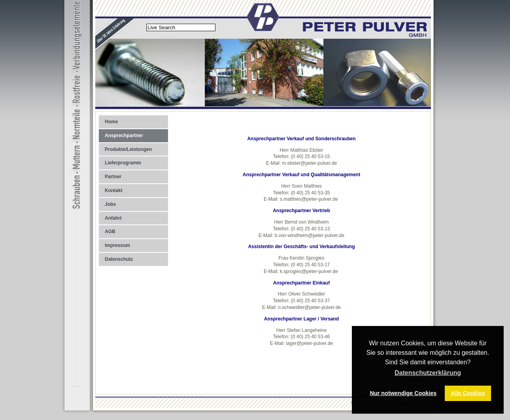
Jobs (110, 204)
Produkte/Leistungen (128, 149)
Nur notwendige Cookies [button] (403, 393)
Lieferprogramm (123, 163)
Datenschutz (119, 259)
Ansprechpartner (124, 136)
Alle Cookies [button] (468, 393)
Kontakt (114, 190)
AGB (110, 232)
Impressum (117, 245)
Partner (113, 177)
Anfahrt (113, 218)
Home (111, 122)
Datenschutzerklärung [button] (428, 373)
